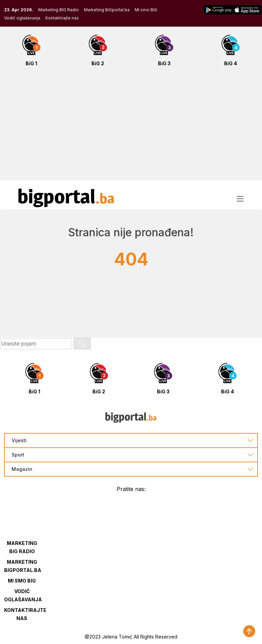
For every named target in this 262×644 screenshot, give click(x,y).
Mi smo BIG (22, 581)
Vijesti (19, 440)
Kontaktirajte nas (62, 18)
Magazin (22, 469)
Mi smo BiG (146, 10)
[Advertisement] (131, 127)
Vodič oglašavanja (22, 18)
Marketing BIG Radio (59, 10)
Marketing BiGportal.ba (107, 10)
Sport (18, 455)
